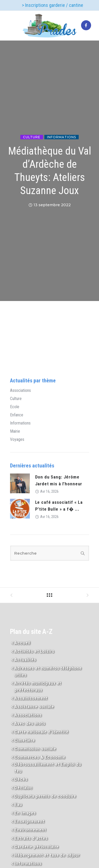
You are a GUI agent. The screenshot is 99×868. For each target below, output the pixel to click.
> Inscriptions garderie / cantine (53, 5)
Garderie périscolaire (37, 847)
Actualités (25, 660)
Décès (21, 779)
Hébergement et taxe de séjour (47, 855)
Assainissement (31, 698)
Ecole (15, 407)
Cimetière (25, 740)
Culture (32, 137)
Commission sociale (35, 749)
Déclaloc (24, 788)
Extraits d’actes (31, 838)
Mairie (15, 431)
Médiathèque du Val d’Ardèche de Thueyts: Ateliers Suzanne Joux (50, 171)
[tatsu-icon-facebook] (86, 26)
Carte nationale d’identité (41, 732)
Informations (62, 137)
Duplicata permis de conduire (45, 796)
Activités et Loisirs (34, 651)
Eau (18, 805)
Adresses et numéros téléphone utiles (48, 672)
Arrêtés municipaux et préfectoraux (38, 687)
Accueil (22, 643)
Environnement (30, 830)
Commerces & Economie (40, 757)
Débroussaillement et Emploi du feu (48, 768)
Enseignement (29, 821)
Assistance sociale (34, 707)
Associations (20, 391)
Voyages (17, 440)
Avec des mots (30, 723)
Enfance (17, 415)
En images (25, 813)
